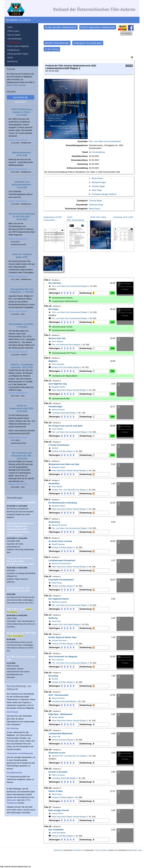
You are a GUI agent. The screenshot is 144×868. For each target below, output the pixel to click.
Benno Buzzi (97, 178)
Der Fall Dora (55, 283)
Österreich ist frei (57, 753)
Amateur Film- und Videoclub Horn (64, 490)
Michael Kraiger (99, 182)
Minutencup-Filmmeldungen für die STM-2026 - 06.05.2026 (22, 217)
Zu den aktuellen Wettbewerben (61, 27)
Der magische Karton (59, 599)
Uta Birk (53, 448)
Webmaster (12, 800)
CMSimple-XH (78, 850)
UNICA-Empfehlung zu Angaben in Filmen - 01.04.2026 (22, 112)
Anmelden (126, 33)
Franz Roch (55, 621)
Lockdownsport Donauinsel (62, 560)
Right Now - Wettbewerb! (60, 714)
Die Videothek (13, 728)
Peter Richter (55, 487)
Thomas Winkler (101, 850)
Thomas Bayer (95, 201)
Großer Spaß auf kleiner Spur (63, 637)
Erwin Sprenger (56, 364)
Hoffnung (53, 618)
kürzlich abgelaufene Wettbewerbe (98, 27)
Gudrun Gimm (56, 813)
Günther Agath (98, 186)
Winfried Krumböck (58, 525)
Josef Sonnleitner (57, 833)
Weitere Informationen (18, 140)
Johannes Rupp (96, 205)
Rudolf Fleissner (57, 544)
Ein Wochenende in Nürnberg (63, 503)
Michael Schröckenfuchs (60, 564)
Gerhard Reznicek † (58, 640)
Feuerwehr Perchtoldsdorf (61, 580)
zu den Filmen (52, 49)
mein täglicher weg (58, 384)
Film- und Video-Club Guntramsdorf (105, 141)
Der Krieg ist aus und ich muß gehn (66, 426)
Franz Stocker (56, 429)
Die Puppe (53, 309)
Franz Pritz (54, 737)
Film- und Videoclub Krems (61, 345)
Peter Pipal (97, 190)
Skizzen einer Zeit (57, 338)
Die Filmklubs (12, 712)
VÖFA (10, 27)
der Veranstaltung (97, 152)
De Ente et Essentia (58, 772)
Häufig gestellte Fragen (18, 54)
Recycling (53, 676)
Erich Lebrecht (56, 660)
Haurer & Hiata (56, 791)
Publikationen (13, 50)
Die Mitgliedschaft (14, 773)
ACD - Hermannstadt (58, 695)
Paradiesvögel (55, 407)
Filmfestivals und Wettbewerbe (20, 753)
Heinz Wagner (56, 341)
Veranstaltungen (15, 39)
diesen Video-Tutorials (16, 85)
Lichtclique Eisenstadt (59, 413)
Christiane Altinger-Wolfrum (104, 194)
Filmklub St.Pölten (57, 451)
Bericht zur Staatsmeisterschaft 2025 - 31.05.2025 (22, 408)
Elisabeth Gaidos (57, 387)
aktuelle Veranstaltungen (57, 43)
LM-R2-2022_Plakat (98, 217)
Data (134, 850)
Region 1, (74, 413)
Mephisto (53, 361)
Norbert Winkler (56, 717)
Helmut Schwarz (57, 410)
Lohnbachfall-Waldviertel (60, 734)
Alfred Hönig (55, 583)
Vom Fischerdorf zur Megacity (63, 657)
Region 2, (86, 286)
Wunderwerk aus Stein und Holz (64, 464)
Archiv (10, 58)
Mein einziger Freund (59, 810)
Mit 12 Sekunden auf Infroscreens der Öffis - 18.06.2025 (22, 456)
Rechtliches (13, 61)
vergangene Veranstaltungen (88, 43)
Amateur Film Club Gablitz (61, 367)
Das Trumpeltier (56, 830)
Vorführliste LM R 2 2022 (123, 217)
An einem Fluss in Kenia (60, 541)
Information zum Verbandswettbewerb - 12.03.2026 (22, 185)
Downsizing (54, 522)
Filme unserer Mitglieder (18, 46)
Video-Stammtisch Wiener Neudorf (64, 390)
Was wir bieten (14, 35)
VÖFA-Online (13, 31)
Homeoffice (54, 484)
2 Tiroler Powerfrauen (59, 445)
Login (140, 850)
